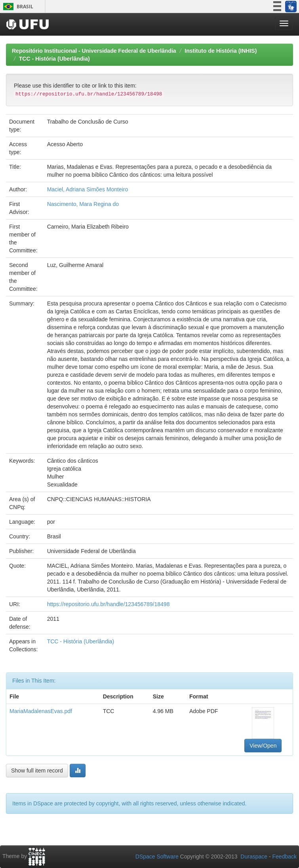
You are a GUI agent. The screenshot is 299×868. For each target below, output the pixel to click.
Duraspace (254, 857)
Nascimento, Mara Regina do (83, 204)
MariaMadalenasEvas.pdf (41, 711)
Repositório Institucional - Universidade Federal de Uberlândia (94, 51)
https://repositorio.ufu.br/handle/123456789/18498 (109, 604)
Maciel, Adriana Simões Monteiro (88, 189)
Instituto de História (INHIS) (221, 51)
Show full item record (37, 771)
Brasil (17, 7)
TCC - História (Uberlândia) (54, 59)
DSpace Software (157, 857)
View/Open (263, 746)
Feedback (285, 857)
